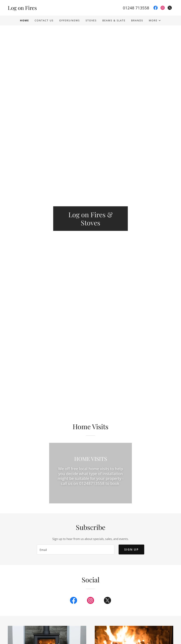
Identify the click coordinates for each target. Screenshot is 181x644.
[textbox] (76, 550)
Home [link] (24, 20)
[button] (155, 20)
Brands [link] (137, 20)
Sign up (131, 550)
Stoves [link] (91, 20)
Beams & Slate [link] (114, 20)
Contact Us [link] (44, 20)
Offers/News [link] (70, 20)
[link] (49, 9)
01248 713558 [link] (136, 8)
